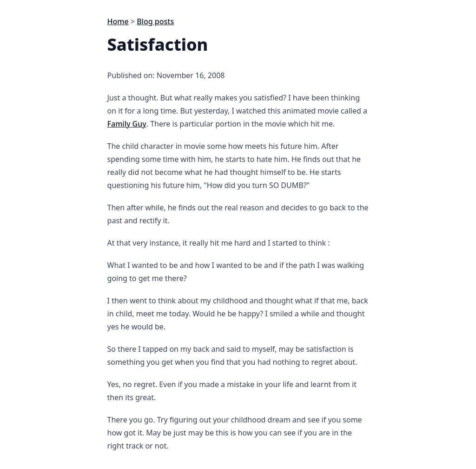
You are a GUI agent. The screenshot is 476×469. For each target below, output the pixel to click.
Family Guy (127, 124)
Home (118, 21)
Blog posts (155, 21)
